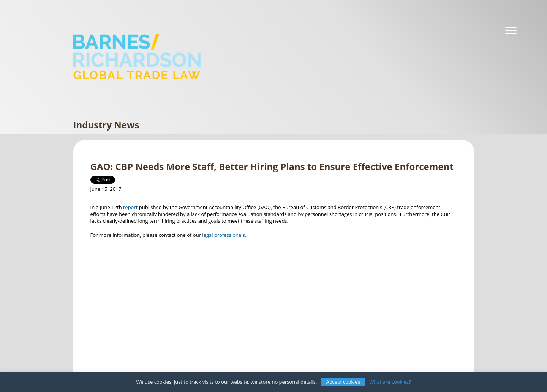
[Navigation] (511, 30)
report (130, 207)
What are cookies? (390, 382)
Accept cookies (343, 382)
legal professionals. (225, 235)
